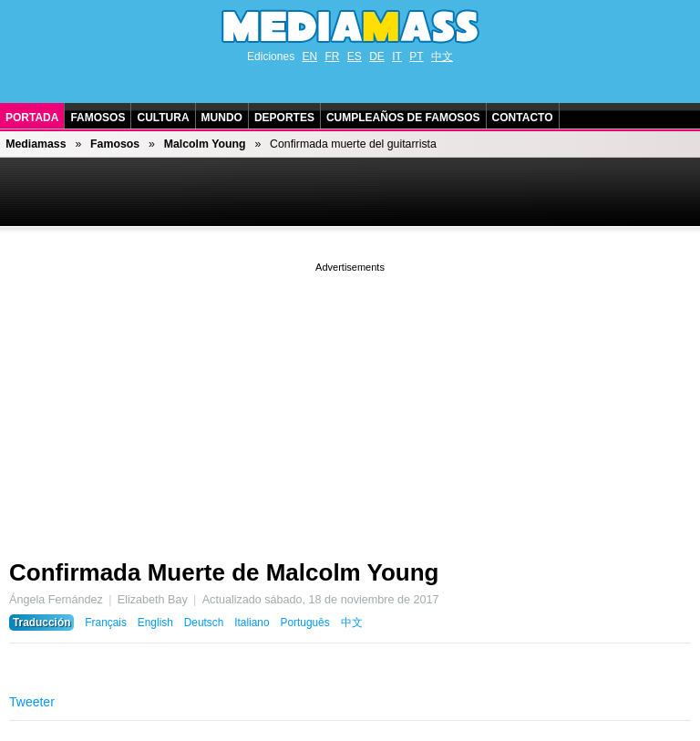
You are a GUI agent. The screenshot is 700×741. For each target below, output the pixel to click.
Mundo (222, 118)
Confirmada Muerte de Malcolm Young (224, 572)
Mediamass (36, 144)
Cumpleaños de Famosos (403, 118)
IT (397, 57)
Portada (32, 118)
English (155, 623)
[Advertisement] (350, 404)
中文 (442, 57)
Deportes (284, 118)
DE (377, 57)
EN (309, 57)
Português (304, 623)
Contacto (523, 118)
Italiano (252, 623)
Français (106, 623)
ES (355, 57)
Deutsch (204, 623)
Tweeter (32, 702)
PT (416, 57)
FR (332, 57)
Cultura (163, 118)
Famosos (98, 118)
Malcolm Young (205, 144)
